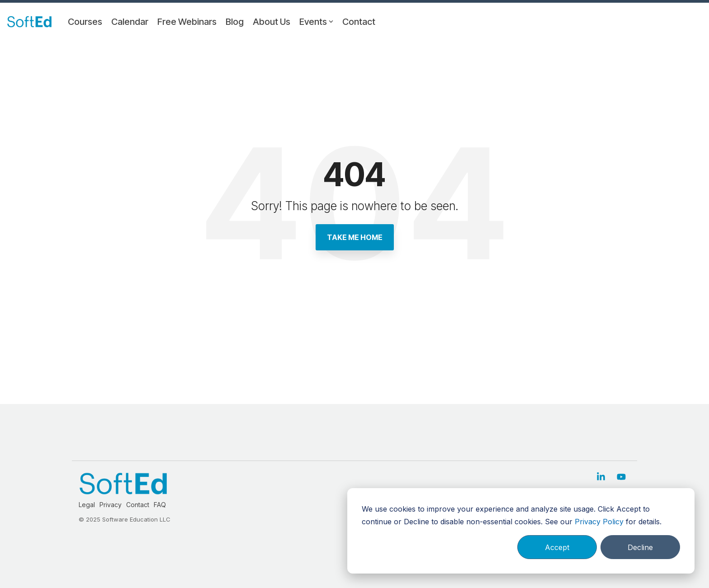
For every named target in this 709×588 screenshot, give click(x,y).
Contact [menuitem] (138, 505)
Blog (235, 22)
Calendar (130, 22)
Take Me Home (355, 237)
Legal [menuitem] (87, 505)
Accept (557, 547)
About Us (272, 22)
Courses (85, 22)
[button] (602, 477)
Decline (640, 547)
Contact (359, 22)
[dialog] (521, 531)
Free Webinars (187, 22)
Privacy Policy (599, 522)
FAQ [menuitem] (160, 505)
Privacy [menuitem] (111, 505)
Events (316, 22)
